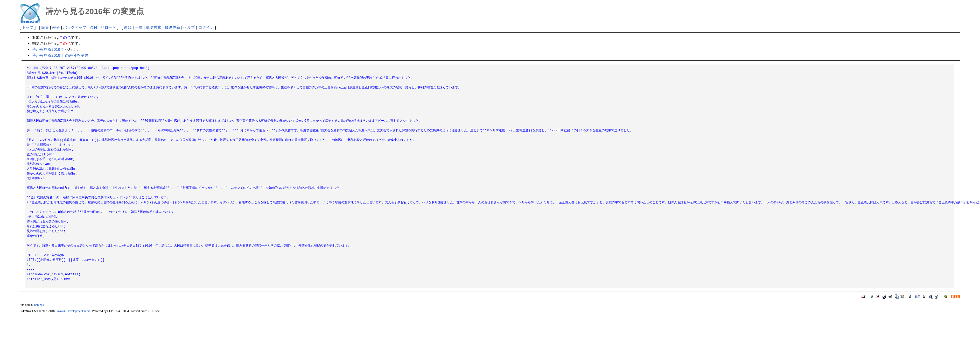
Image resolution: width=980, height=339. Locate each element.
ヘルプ (189, 27)
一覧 (139, 27)
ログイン (206, 27)
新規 (128, 27)
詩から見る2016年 (48, 49)
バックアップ (75, 27)
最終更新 (172, 27)
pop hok (39, 305)
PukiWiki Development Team (73, 311)
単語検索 (153, 27)
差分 (56, 27)
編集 (45, 27)
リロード (108, 27)
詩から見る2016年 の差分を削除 (60, 55)
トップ (28, 27)
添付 (94, 27)
